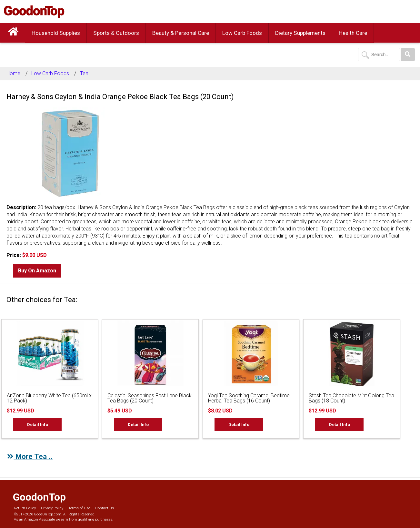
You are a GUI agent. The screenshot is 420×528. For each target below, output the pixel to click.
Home (13, 73)
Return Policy (25, 508)
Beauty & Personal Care (181, 33)
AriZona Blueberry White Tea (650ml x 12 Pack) (49, 398)
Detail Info (38, 424)
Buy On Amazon (37, 271)
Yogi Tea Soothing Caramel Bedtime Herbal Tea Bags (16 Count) (249, 398)
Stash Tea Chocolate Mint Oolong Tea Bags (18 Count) (351, 398)
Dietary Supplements (300, 33)
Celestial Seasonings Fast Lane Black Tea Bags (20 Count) (150, 398)
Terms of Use (79, 508)
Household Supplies (56, 33)
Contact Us (105, 508)
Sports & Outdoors (116, 33)
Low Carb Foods (242, 33)
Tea (84, 73)
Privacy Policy (52, 508)
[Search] (408, 55)
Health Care (353, 33)
